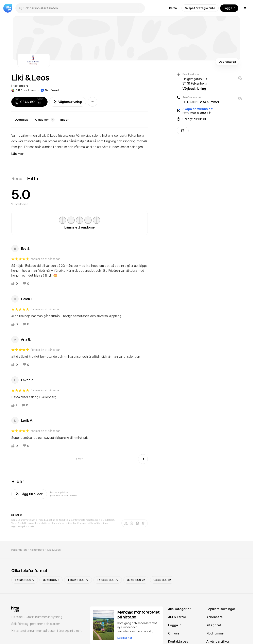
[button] (209, 119)
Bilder (64, 120)
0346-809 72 (136, 580)
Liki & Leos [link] (54, 550)
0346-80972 (162, 580)
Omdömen (45, 120)
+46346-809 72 (108, 580)
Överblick (21, 120)
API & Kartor (177, 617)
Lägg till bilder (29, 494)
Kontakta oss (178, 641)
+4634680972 (25, 580)
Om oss (174, 633)
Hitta (33, 178)
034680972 (51, 580)
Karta (173, 8)
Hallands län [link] (19, 550)
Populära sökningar (221, 609)
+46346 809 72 (78, 580)
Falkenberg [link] (37, 550)
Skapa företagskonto (200, 8)
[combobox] (82, 8)
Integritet (214, 625)
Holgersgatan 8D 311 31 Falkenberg (195, 81)
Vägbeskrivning (68, 102)
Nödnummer (216, 633)
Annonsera (215, 617)
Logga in (229, 8)
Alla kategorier (179, 609)
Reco (17, 178)
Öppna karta (227, 62)
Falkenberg (21, 86)
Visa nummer (210, 102)
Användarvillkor (218, 641)
